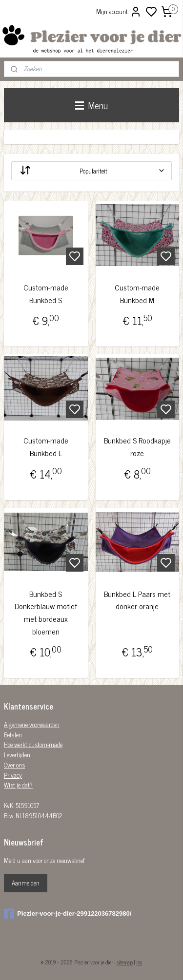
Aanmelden (26, 883)
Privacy (13, 775)
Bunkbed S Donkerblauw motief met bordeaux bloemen (46, 612)
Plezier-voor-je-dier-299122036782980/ (68, 914)
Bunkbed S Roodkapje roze (137, 447)
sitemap (125, 962)
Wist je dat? (18, 785)
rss (139, 962)
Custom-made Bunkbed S (46, 294)
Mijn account (119, 12)
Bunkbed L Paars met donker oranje (137, 600)
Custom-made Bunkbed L (46, 447)
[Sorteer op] (91, 171)
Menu (91, 105)
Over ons (14, 765)
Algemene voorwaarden (32, 724)
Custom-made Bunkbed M (137, 294)
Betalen (13, 735)
